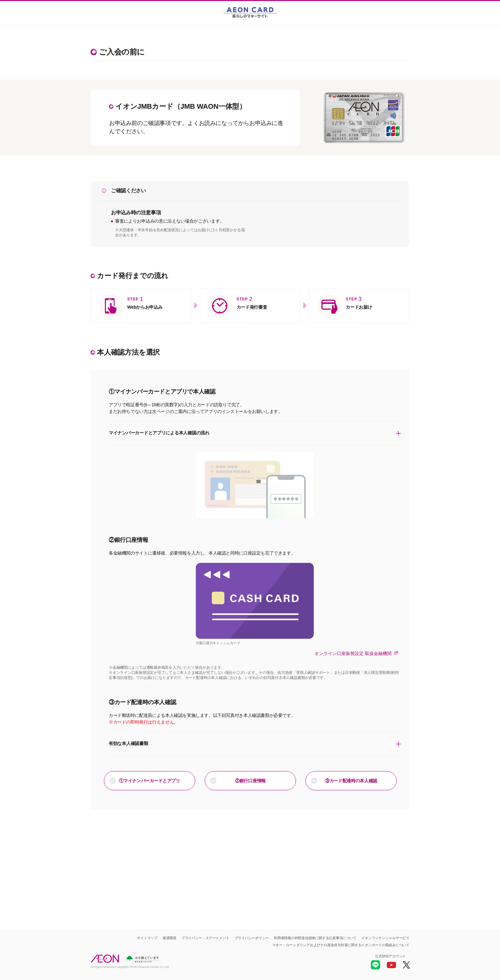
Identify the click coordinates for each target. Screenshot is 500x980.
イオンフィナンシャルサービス (385, 938)
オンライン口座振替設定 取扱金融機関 (357, 653)
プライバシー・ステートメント (206, 938)
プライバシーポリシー (252, 938)
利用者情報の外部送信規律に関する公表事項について (315, 938)
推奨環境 (169, 938)
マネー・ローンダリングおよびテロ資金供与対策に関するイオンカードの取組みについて (341, 945)
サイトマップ (147, 938)
